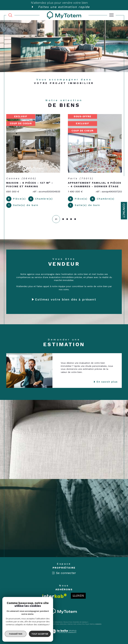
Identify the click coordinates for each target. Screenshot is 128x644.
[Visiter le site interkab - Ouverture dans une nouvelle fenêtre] (54, 596)
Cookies (98, 624)
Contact (124, 211)
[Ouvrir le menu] (111, 15)
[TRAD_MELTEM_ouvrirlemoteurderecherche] (10, 15)
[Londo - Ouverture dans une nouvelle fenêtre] (78, 596)
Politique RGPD (88, 624)
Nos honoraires (33, 624)
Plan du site (45, 624)
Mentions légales (59, 624)
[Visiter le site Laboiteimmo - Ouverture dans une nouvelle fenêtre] (64, 635)
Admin (69, 624)
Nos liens (77, 624)
